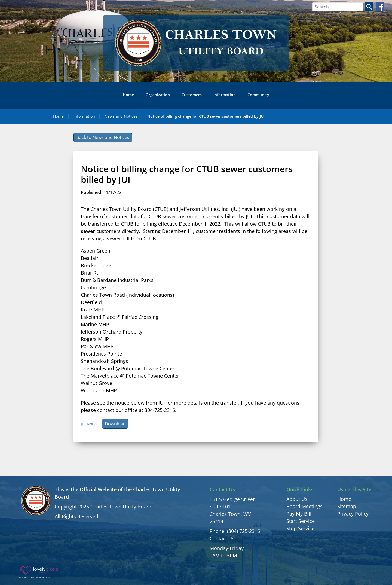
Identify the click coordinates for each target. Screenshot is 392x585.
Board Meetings (304, 506)
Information (225, 95)
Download (115, 424)
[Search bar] (338, 7)
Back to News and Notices (103, 137)
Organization (158, 95)
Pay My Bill (299, 514)
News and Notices (121, 116)
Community (258, 95)
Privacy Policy (353, 514)
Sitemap (347, 506)
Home (128, 95)
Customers (192, 95)
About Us (297, 499)
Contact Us (222, 538)
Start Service (301, 521)
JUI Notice (90, 424)
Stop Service (300, 528)
